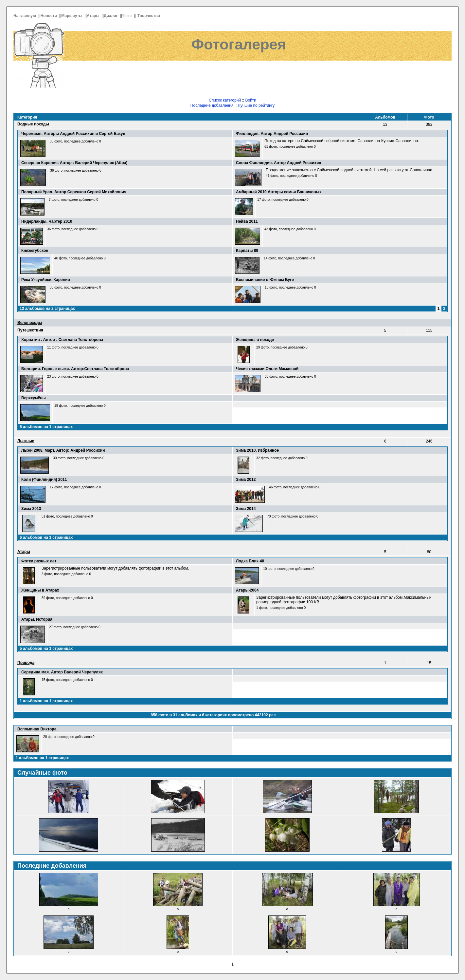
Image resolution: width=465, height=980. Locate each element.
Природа (26, 663)
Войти (251, 100)
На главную (25, 16)
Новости (49, 16)
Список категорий (225, 100)
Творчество (149, 16)
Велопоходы (30, 323)
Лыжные (26, 441)
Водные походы (33, 124)
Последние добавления (212, 105)
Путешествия (30, 330)
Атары (94, 16)
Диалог (111, 16)
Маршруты (72, 16)
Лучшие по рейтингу (256, 105)
